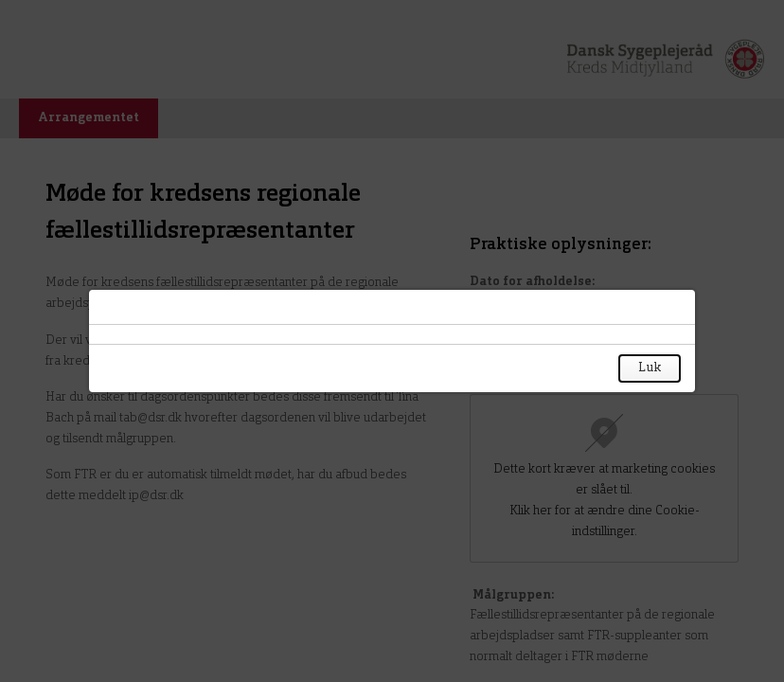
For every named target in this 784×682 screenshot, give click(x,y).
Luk (650, 368)
